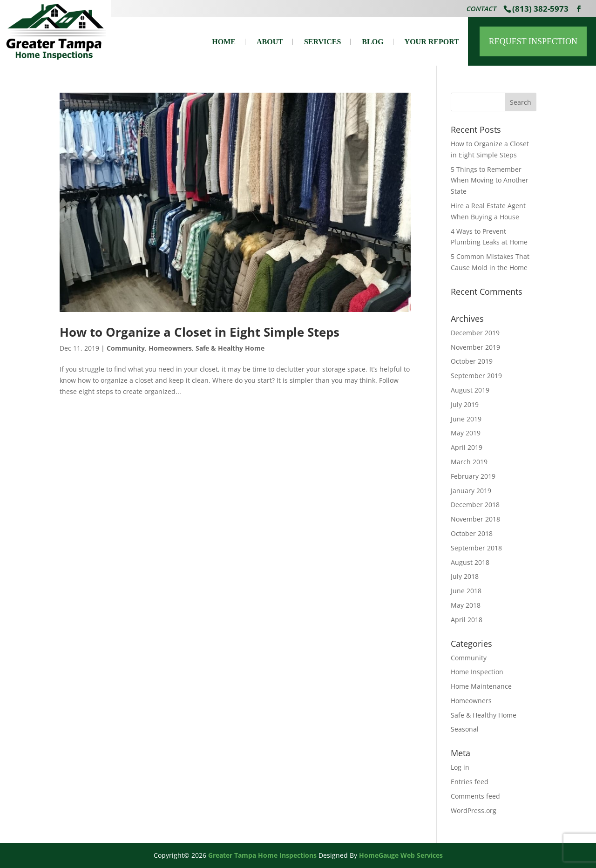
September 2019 (476, 376)
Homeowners (170, 348)
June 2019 (466, 419)
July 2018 (465, 576)
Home (224, 42)
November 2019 (475, 347)
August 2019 (470, 390)
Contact (481, 9)
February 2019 (473, 476)
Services (322, 42)
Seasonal (465, 729)
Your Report (432, 42)
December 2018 (475, 505)
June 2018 (466, 591)
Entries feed (470, 782)
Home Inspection (477, 672)
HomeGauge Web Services (401, 855)
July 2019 (465, 404)
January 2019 (471, 491)
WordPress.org (474, 810)
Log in (460, 767)
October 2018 (472, 533)
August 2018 (470, 562)
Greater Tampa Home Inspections (262, 855)
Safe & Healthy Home (230, 348)
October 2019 (472, 361)
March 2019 (469, 462)
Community (126, 348)
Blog (372, 42)
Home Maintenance (481, 686)
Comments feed (475, 796)
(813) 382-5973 (540, 9)
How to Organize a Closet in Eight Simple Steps (200, 332)
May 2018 (466, 605)
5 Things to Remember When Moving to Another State (490, 180)
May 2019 (466, 433)
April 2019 (467, 447)
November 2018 (475, 519)
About (270, 42)
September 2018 (476, 548)
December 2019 (475, 333)
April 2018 (467, 620)
